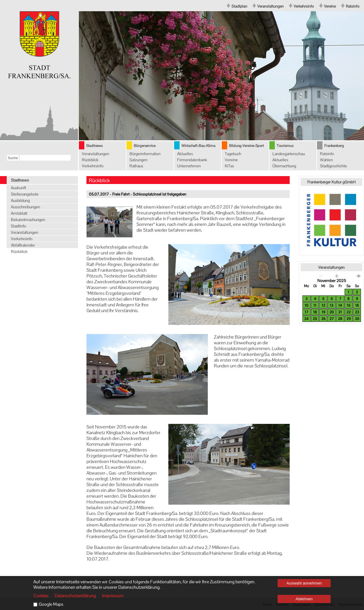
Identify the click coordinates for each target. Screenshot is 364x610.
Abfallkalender (23, 245)
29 (349, 319)
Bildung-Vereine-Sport (246, 146)
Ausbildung (20, 201)
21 (340, 312)
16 (357, 305)
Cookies (41, 596)
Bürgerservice (145, 146)
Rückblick (90, 160)
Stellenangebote (25, 194)
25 (315, 319)
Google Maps (51, 604)
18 (315, 312)
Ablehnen (304, 599)
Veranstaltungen (270, 6)
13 (332, 305)
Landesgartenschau (289, 154)
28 (340, 319)
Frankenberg (334, 146)
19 (323, 312)
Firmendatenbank (192, 160)
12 (323, 305)
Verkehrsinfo (304, 6)
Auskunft (19, 188)
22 (349, 312)
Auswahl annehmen (304, 583)
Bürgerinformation (145, 154)
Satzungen (138, 160)
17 (306, 312)
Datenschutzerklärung (75, 596)
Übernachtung (284, 166)
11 (315, 305)
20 (332, 312)
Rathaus (136, 166)
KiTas (229, 166)
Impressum (113, 596)
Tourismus (285, 146)
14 (340, 305)
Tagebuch (233, 154)
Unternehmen (189, 166)
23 (357, 312)
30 (357, 319)
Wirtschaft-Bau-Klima (198, 146)
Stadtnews (94, 146)
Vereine (330, 6)
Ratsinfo (353, 6)
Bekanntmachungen (28, 220)
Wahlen (326, 160)
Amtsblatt (19, 213)
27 (332, 319)
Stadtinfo (19, 226)
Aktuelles (185, 154)
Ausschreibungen (25, 207)
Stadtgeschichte (334, 166)
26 (323, 319)
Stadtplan (239, 6)
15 (349, 305)
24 (306, 319)
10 (306, 305)
